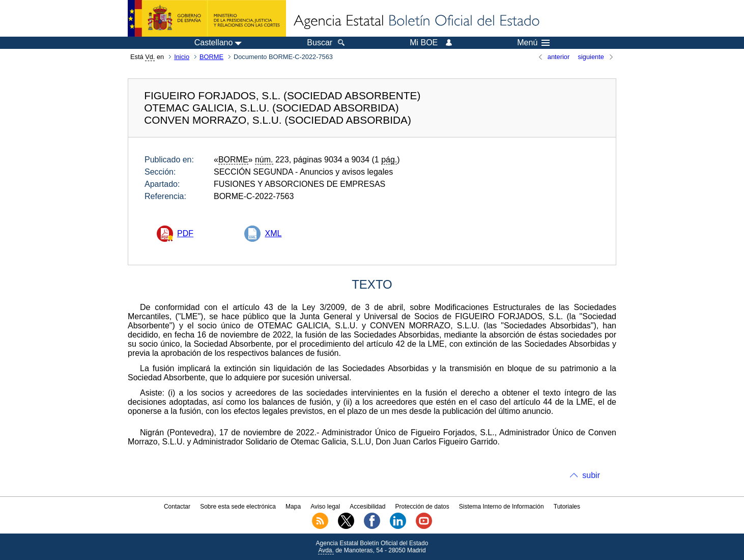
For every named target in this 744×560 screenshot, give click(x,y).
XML (273, 233)
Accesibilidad (367, 507)
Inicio (182, 57)
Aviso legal (325, 507)
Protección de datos (422, 507)
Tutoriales (567, 507)
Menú (533, 43)
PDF (185, 233)
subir (591, 475)
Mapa (293, 507)
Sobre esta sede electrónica (238, 507)
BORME (211, 57)
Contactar (177, 507)
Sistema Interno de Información (502, 507)
